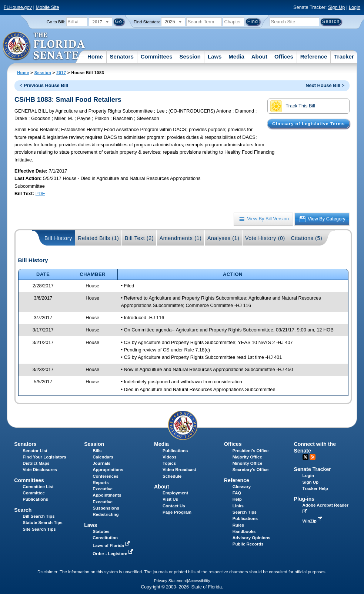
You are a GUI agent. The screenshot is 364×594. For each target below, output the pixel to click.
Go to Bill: (56, 22)
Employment (175, 493)
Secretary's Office (251, 470)
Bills (97, 451)
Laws (215, 56)
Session (190, 56)
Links (238, 506)
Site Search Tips (39, 529)
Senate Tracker (313, 469)
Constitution (105, 538)
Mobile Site (47, 7)
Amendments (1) (181, 238)
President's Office (251, 451)
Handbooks (244, 531)
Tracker (344, 56)
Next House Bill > (325, 85)
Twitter (305, 457)
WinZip (313, 521)
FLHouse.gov (18, 7)
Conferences (106, 476)
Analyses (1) (223, 238)
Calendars (103, 457)
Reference (314, 56)
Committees (157, 56)
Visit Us (170, 499)
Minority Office (248, 463)
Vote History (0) (265, 238)
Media (236, 56)
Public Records (248, 544)
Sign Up (337, 7)
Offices (284, 56)
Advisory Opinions (251, 538)
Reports (101, 483)
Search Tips (245, 512)
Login (355, 7)
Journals (101, 463)
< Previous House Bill (44, 85)
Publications (175, 451)
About (259, 56)
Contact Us (174, 506)
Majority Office (247, 457)
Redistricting (106, 514)
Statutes (101, 531)
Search (23, 510)
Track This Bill (293, 106)
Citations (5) (306, 238)
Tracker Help (315, 488)
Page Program (177, 512)
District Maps (36, 463)
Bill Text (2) (139, 238)
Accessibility (199, 581)
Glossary (242, 487)
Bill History (58, 238)
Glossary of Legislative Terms (308, 124)
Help (237, 499)
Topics (169, 463)
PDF (40, 193)
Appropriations (108, 470)
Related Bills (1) (98, 238)
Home (95, 56)
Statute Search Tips (42, 523)
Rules (238, 525)
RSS (313, 457)
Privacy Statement (171, 581)
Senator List (35, 451)
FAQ (237, 493)
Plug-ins (304, 499)
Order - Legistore (113, 554)
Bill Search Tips (39, 516)
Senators (122, 56)
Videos (170, 457)
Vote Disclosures (40, 470)
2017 (61, 73)
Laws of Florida (112, 545)
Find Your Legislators (44, 457)
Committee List (38, 487)
